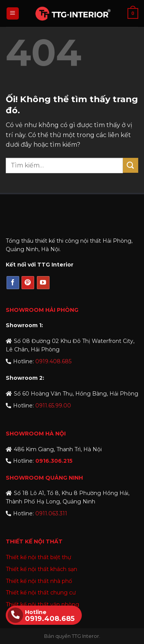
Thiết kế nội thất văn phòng (42, 604)
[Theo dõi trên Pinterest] (28, 283)
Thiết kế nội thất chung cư (41, 593)
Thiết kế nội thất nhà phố (39, 581)
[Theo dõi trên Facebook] (13, 283)
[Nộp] (131, 165)
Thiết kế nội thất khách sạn (41, 569)
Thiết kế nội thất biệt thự (38, 557)
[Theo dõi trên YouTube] (43, 283)
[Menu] (13, 14)
